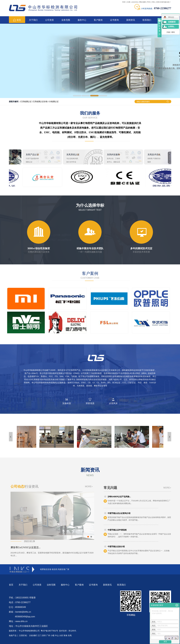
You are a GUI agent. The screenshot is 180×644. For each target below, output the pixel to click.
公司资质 (49, 20)
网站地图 (143, 2)
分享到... (172, 27)
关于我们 (33, 20)
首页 (17, 20)
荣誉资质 (90, 403)
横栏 (35, 635)
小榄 (52, 635)
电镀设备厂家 (64, 569)
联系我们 (147, 20)
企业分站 (135, 2)
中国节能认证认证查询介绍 (119, 513)
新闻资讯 (131, 20)
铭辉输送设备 (46, 569)
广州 (48, 635)
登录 (124, 2)
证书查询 (114, 20)
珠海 (65, 635)
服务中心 (82, 20)
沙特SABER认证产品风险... (119, 497)
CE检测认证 (53, 102)
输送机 (55, 569)
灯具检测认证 (26, 102)
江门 (39, 635)
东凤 (70, 635)
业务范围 (66, 20)
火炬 (61, 635)
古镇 (31, 635)
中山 (57, 635)
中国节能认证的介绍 (116, 547)
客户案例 (98, 20)
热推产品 (13, 635)
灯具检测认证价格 (40, 102)
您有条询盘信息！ (164, 2)
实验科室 (67, 403)
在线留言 (172, 22)
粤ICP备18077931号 (49, 631)
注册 (128, 2)
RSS (149, 2)
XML (153, 2)
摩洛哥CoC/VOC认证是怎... (26, 547)
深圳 (44, 635)
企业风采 (113, 403)
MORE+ (89, 486)
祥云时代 (72, 631)
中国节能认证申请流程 (117, 530)
